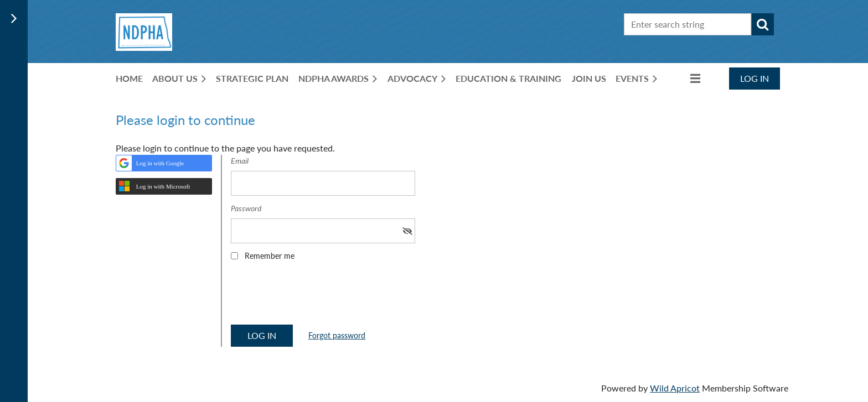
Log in (755, 78)
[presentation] (315, 296)
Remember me (270, 256)
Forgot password (337, 335)
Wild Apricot (675, 388)
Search (763, 24)
